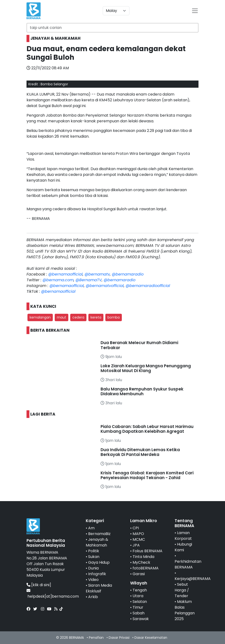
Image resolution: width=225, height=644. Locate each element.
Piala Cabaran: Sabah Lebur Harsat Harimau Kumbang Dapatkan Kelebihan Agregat (147, 429)
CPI (136, 528)
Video (93, 580)
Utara (138, 596)
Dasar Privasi (119, 638)
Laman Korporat (183, 536)
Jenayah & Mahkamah (97, 542)
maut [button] (62, 317)
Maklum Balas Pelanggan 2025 (185, 610)
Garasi (139, 574)
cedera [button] (78, 317)
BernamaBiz (99, 534)
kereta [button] (96, 317)
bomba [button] (114, 317)
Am (91, 528)
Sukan (94, 557)
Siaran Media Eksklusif (99, 588)
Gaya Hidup (99, 562)
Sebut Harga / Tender (182, 590)
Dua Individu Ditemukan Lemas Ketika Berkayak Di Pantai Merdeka (140, 452)
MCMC (139, 539)
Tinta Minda (143, 557)
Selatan (140, 602)
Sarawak (141, 619)
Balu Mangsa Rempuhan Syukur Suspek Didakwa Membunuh (142, 391)
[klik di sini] (41, 585)
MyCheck (141, 562)
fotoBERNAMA (146, 568)
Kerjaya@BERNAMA (193, 579)
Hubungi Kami (183, 547)
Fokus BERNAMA (147, 551)
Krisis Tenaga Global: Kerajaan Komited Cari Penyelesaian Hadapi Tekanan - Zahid (147, 475)
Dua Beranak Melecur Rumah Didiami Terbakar (139, 345)
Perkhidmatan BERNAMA (188, 564)
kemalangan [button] (40, 317)
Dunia (93, 568)
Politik (94, 551)
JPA (136, 545)
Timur (138, 607)
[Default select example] (116, 11)
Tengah (140, 590)
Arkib (93, 597)
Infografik (97, 574)
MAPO (138, 534)
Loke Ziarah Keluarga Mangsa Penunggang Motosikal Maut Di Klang (146, 368)
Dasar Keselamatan (151, 638)
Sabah (139, 613)
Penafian (96, 638)
